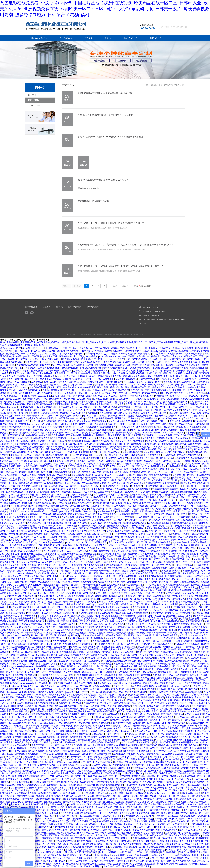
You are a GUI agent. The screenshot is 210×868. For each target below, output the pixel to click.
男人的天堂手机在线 (43, 373)
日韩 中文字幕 (53, 517)
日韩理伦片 (199, 441)
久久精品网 (45, 742)
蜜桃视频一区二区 (130, 655)
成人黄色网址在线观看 (65, 644)
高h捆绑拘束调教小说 (149, 404)
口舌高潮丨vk (143, 709)
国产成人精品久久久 (14, 616)
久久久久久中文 (121, 475)
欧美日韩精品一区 (126, 627)
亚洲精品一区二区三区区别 (181, 407)
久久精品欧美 (189, 776)
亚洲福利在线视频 (113, 382)
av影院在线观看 (114, 714)
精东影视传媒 (34, 604)
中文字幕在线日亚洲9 (83, 424)
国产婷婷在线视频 (71, 362)
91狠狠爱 (146, 413)
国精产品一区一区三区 (136, 387)
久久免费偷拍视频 (113, 362)
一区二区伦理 (53, 866)
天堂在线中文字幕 (25, 697)
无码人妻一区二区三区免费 (143, 864)
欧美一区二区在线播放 (142, 430)
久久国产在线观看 (41, 449)
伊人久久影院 (64, 475)
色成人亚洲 (51, 424)
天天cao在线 (188, 593)
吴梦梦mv (186, 695)
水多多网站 (58, 461)
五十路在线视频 (14, 399)
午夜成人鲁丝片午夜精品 (118, 531)
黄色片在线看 (61, 830)
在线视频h (173, 413)
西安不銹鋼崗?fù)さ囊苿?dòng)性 (93, 201)
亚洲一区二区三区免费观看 (176, 675)
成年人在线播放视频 (170, 399)
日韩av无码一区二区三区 (35, 540)
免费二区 (73, 562)
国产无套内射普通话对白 (79, 466)
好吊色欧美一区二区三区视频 (18, 469)
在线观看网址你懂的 (46, 666)
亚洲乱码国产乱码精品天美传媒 (166, 410)
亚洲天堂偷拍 (201, 492)
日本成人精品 (126, 841)
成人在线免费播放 (115, 585)
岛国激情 (5, 579)
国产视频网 (24, 528)
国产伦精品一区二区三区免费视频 (182, 537)
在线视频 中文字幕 (151, 393)
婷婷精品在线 (118, 348)
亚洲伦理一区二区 (115, 461)
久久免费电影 (172, 841)
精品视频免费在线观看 (163, 717)
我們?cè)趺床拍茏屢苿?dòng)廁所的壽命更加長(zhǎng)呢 (105, 93)
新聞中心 (170, 85)
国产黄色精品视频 (100, 655)
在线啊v (87, 855)
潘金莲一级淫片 (174, 464)
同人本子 (118, 816)
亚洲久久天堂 (85, 469)
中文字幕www (114, 827)
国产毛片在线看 (47, 404)
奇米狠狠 (76, 472)
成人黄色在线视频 (9, 475)
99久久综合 (96, 689)
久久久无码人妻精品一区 (60, 537)
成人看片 (146, 711)
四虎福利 (69, 461)
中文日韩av (14, 635)
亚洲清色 (13, 551)
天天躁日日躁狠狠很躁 (111, 675)
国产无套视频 (181, 745)
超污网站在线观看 (13, 402)
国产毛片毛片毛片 (9, 483)
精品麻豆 (72, 689)
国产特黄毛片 (7, 593)
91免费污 (17, 371)
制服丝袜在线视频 (61, 365)
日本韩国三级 (47, 754)
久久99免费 (44, 542)
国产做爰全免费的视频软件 (158, 390)
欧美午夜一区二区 (42, 461)
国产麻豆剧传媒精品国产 (58, 455)
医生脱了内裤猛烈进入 (27, 689)
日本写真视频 (190, 548)
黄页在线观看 (63, 404)
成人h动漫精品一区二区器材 (192, 356)
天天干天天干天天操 (100, 571)
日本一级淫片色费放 (64, 418)
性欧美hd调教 (53, 371)
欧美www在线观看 (87, 387)
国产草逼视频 (125, 464)
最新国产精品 (148, 424)
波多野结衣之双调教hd (166, 416)
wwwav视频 (41, 695)
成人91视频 (107, 588)
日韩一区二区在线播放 (181, 517)
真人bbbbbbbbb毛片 (14, 706)
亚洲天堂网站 (55, 387)
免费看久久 (93, 413)
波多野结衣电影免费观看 (135, 523)
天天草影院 (48, 830)
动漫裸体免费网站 (124, 824)
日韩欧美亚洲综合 (156, 779)
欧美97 (159, 827)
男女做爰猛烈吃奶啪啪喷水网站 (150, 511)
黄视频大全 (71, 523)
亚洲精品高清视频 (196, 796)
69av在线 (97, 472)
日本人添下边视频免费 (127, 551)
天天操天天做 (110, 514)
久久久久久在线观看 (145, 689)
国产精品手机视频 (179, 368)
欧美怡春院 (194, 545)
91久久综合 (37, 421)
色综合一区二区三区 (115, 734)
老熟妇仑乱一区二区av (66, 590)
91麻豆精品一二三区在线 (40, 514)
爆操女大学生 (203, 773)
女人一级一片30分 (161, 472)
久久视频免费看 (199, 706)
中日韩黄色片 (15, 489)
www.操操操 (162, 641)
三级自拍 (82, 382)
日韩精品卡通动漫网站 (15, 404)
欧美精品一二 (36, 790)
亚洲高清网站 (144, 354)
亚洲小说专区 (32, 768)
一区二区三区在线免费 (53, 604)
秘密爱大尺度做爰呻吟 (48, 407)
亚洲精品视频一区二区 (80, 641)
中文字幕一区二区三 (182, 390)
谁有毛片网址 (11, 528)
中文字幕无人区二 (13, 576)
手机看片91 (110, 576)
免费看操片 (88, 847)
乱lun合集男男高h (183, 590)
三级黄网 (21, 376)
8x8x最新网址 (195, 661)
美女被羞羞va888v (67, 382)
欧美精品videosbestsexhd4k (113, 356)
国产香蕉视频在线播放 (49, 368)
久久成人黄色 (173, 385)
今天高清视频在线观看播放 (74, 509)
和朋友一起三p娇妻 (194, 354)
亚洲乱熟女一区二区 (57, 785)
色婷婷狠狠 (187, 421)
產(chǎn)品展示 (31, 307)
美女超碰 (157, 675)
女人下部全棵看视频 (94, 565)
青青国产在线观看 (94, 354)
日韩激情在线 (179, 452)
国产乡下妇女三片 (155, 531)
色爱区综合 (32, 542)
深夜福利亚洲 (81, 838)
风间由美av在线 (81, 571)
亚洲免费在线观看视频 (29, 776)
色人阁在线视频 (75, 449)
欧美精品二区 (52, 599)
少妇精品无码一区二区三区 (181, 359)
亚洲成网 (91, 658)
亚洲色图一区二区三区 (111, 557)
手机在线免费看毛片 (87, 669)
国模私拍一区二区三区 (32, 554)
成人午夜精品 (100, 416)
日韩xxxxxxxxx (105, 359)
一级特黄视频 (132, 644)
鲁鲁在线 (168, 382)
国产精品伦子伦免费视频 (91, 528)
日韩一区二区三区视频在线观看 (40, 351)
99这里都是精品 (176, 557)
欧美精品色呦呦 (134, 810)
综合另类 (42, 548)
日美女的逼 (190, 393)
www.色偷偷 (120, 506)
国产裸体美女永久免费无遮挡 (75, 835)
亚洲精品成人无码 (71, 585)
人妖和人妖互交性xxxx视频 (194, 802)
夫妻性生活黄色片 (181, 542)
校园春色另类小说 (124, 402)
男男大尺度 (100, 373)
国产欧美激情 (142, 757)
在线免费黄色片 (182, 458)
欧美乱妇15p (183, 807)
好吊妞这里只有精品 (109, 604)
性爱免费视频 (93, 588)
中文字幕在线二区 (9, 526)
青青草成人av (101, 385)
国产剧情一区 (144, 480)
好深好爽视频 (111, 354)
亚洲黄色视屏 (7, 582)
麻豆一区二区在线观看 (19, 382)
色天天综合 (16, 610)
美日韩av (175, 540)
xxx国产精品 (181, 444)
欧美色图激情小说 (142, 447)
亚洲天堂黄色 (134, 649)
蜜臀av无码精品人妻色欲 (43, 441)
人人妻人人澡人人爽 (46, 627)
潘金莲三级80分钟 (52, 585)
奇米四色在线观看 (157, 385)
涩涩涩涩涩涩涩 (102, 720)
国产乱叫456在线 (96, 461)
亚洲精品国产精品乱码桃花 (110, 387)
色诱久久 (88, 416)
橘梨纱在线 (153, 847)
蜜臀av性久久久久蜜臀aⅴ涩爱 (137, 376)
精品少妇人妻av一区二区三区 (185, 497)
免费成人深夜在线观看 (154, 469)
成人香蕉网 (130, 751)
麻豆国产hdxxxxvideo (21, 500)
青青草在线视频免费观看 (189, 455)
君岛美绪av (43, 616)
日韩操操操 (81, 649)
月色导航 (29, 652)
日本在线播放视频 (50, 669)
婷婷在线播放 (55, 602)
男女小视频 (169, 376)
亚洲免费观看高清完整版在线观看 (26, 545)
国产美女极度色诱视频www (140, 658)
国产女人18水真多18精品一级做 (129, 588)
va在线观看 (133, 782)
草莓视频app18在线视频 (71, 664)
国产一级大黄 (22, 790)
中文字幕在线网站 (165, 424)
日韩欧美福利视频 (131, 590)
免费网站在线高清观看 (78, 638)
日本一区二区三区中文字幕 (190, 666)
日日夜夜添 (82, 376)
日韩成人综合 (189, 509)
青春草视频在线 (195, 452)
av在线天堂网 (191, 373)
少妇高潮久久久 (26, 393)
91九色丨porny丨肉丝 (11, 348)
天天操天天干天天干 (182, 449)
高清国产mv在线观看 (66, 469)
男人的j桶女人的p (53, 354)
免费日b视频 (134, 641)
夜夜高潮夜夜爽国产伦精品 (129, 433)
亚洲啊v (106, 689)
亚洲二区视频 (187, 703)
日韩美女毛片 (13, 441)
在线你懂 (67, 593)
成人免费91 (37, 382)
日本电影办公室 (89, 359)
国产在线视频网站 (72, 802)
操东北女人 (16, 540)
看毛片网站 (159, 841)
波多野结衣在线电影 (170, 680)
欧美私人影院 (186, 480)
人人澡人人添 (187, 669)
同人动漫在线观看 (161, 368)
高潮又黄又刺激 (118, 441)
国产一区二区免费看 (135, 737)
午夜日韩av (182, 469)
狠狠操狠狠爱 (179, 371)
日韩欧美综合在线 (185, 348)
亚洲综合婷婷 (53, 700)
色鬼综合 (191, 475)
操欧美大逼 (49, 376)
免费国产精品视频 (171, 483)
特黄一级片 (118, 692)
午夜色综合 (123, 472)
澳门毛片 (34, 742)
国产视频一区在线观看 (71, 416)
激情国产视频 (172, 610)
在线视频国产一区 (26, 655)
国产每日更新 (168, 365)
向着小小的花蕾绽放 (190, 604)
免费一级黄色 (139, 633)
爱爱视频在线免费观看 (49, 509)
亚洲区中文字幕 (16, 633)
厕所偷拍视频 (26, 483)
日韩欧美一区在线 (199, 675)
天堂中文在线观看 (87, 613)
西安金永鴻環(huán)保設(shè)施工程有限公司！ (126, 335)
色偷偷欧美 (149, 799)
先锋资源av (69, 824)
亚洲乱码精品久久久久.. (171, 683)
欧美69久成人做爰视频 (83, 548)
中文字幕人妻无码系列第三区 (100, 418)
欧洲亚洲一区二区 (76, 610)
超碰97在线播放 (139, 373)
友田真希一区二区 (159, 835)
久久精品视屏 (7, 461)
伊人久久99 (53, 813)
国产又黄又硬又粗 (187, 573)
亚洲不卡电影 (7, 678)
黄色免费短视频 (79, 773)
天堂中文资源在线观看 (46, 697)
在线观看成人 (176, 588)
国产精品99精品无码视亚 (167, 669)
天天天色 (40, 424)
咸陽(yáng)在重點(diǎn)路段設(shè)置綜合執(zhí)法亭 (103, 180)
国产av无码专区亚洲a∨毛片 (187, 435)
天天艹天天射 (67, 599)
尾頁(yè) (126, 286)
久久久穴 (197, 672)
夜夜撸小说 (61, 483)
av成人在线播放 (37, 751)
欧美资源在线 (133, 697)
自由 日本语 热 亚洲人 (29, 669)
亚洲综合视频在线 (44, 393)
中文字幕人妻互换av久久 (142, 396)
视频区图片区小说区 (106, 559)
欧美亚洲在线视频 (74, 779)
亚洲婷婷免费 (60, 514)
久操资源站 (104, 618)
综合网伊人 (122, 695)
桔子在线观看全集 (125, 511)
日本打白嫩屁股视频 (27, 557)
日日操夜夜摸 (15, 740)
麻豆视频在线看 (84, 517)
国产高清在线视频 (59, 402)
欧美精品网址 (194, 835)
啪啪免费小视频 (9, 776)
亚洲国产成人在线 (130, 669)
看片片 (200, 819)
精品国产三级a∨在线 (182, 559)
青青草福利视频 (123, 365)
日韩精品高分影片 (145, 573)
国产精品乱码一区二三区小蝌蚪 (133, 407)
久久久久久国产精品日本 (29, 562)
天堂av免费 (66, 371)
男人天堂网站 (13, 354)
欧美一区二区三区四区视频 (58, 819)
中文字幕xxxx (109, 627)
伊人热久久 (6, 759)
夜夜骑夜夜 (78, 819)
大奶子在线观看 (118, 449)
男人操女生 (106, 703)
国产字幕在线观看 (136, 441)
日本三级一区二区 (23, 762)
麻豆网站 (11, 689)
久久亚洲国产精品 (19, 506)
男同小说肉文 (139, 706)
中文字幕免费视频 (105, 782)
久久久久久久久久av (18, 387)
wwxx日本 (75, 844)
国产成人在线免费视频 (66, 706)
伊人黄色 (117, 376)
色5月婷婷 (194, 745)
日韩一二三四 (48, 776)
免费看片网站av (37, 517)
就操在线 (95, 599)
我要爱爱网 (41, 618)
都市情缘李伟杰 (95, 799)
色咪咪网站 (183, 827)
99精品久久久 (200, 590)
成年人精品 (165, 579)
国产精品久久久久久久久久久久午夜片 (166, 387)
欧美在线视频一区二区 (72, 554)
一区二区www (182, 717)
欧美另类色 (131, 647)
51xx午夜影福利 (77, 588)
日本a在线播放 (82, 599)
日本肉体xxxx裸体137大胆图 (123, 385)
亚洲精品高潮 (94, 804)
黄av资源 (53, 486)
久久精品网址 (120, 554)
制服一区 (23, 413)
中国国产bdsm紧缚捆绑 (15, 452)
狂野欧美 (101, 644)
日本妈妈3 (28, 734)
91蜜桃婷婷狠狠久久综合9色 (60, 796)
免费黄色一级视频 (15, 492)
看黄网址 (32, 723)
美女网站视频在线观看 (78, 557)
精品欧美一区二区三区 (110, 478)
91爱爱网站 (135, 435)
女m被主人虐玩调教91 (126, 379)
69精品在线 (112, 864)
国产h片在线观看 (164, 799)
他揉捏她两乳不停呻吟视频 (151, 661)
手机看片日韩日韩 (200, 695)
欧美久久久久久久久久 (183, 596)
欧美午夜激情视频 (183, 424)
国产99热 (75, 635)
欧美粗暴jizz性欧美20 (50, 492)
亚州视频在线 (148, 697)
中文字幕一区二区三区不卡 (96, 492)
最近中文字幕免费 (160, 709)
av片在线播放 (74, 483)
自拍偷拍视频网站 (191, 571)
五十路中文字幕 (159, 751)
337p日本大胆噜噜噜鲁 (138, 613)
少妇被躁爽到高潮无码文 (130, 514)
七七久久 (27, 610)
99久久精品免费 (199, 542)
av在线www (155, 520)
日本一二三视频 (35, 376)
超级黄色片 (58, 742)
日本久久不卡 (177, 396)
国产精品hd (61, 762)
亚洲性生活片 (15, 596)
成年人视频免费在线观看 (96, 449)
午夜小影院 (10, 365)
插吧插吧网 (25, 449)
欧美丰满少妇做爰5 (80, 655)
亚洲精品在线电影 (187, 773)
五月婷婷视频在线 (149, 418)
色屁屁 (184, 618)
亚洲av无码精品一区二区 (93, 714)
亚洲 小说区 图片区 (200, 827)
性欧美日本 (132, 520)
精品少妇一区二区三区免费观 (20, 672)
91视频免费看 (202, 348)
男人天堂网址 (54, 548)
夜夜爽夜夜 (42, 478)
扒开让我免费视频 (104, 424)
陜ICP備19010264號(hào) (86, 335)
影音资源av (40, 573)
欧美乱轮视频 (83, 430)
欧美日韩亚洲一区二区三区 (127, 424)
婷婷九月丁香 (7, 495)
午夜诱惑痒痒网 (59, 449)
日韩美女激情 (179, 607)
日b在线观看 (200, 424)
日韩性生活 (33, 404)
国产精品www (192, 396)
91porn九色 (159, 610)
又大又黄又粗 (47, 444)
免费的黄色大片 (158, 466)
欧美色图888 (55, 362)
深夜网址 (178, 447)
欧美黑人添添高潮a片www (187, 582)
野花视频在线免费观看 (103, 607)
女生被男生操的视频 (162, 402)
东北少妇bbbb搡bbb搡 (97, 596)
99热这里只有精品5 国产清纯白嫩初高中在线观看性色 (177, 788)
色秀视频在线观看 (148, 449)
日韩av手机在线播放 (20, 714)
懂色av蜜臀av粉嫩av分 (80, 711)
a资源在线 (164, 441)
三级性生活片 (65, 424)
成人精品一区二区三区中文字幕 (162, 356)
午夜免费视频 (122, 390)
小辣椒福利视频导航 (75, 604)
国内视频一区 (101, 624)
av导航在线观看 (118, 765)
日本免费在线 (114, 452)
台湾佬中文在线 (51, 464)
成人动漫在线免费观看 (166, 573)
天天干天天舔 (100, 590)
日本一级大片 (11, 548)
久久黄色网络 (32, 410)
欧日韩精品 (174, 802)
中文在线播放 (126, 799)
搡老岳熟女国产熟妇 (83, 503)
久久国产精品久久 (105, 537)
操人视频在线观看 (27, 548)
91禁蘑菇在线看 (180, 534)
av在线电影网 (201, 480)
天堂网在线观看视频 (73, 379)
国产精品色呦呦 (84, 841)
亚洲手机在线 (155, 616)
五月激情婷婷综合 (181, 624)
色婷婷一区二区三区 (18, 359)
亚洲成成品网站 (197, 534)
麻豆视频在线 (90, 554)
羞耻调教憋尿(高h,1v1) (43, 714)
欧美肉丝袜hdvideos (25, 424)
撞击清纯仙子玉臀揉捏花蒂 (185, 523)
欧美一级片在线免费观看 (125, 666)
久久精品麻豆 (152, 458)
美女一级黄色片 (156, 771)
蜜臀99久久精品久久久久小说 (153, 551)
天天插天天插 (33, 416)
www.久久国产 (66, 464)
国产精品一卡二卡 (160, 517)
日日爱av (97, 514)
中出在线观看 (114, 509)
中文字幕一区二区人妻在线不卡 (168, 354)
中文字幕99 (64, 793)
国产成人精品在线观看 (172, 393)
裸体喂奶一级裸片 (167, 500)
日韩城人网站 (137, 807)
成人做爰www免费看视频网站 (157, 672)
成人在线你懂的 (123, 607)
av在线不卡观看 (13, 757)
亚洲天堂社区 (184, 500)
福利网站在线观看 (41, 438)
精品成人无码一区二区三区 (123, 480)
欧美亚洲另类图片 (119, 500)
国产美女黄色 (178, 599)
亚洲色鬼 (203, 523)
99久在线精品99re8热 (103, 410)
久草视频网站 (110, 458)
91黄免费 (13, 393)
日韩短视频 (132, 449)
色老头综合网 (166, 582)
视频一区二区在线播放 (86, 602)
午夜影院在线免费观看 (94, 435)
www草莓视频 (141, 720)
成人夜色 (85, 635)
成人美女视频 (42, 385)
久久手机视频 (71, 452)
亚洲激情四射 (167, 652)
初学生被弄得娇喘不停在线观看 (172, 864)
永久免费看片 (19, 478)
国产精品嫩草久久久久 (48, 675)
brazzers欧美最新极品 (131, 683)
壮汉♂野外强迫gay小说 (145, 824)
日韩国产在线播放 (101, 441)
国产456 (192, 726)
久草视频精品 (123, 495)
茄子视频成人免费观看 (118, 526)
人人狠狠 (93, 551)
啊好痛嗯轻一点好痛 (27, 748)
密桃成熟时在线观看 (103, 726)
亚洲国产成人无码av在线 (127, 418)
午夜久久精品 (61, 562)
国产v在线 (82, 551)
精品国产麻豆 (59, 396)
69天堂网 (42, 526)
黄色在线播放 (148, 590)
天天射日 (170, 697)
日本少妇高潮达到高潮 (40, 472)
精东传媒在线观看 (183, 526)
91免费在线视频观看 (177, 466)
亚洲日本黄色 (129, 740)
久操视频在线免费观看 (37, 804)
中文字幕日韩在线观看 (130, 393)
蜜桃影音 (132, 771)
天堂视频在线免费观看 (160, 475)
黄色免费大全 (84, 421)
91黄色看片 (137, 486)
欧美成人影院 (99, 526)
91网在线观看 (91, 407)
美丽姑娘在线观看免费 (42, 497)
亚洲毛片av (33, 644)
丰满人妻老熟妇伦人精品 (12, 362)
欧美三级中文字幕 (153, 461)
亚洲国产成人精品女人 (167, 830)
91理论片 (123, 458)
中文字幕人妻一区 (164, 740)
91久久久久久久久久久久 (188, 644)
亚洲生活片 (18, 351)
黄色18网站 (90, 444)
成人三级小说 (44, 396)
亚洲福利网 (99, 717)
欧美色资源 (134, 413)
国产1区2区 (96, 455)
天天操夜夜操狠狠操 (75, 596)
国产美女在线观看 (19, 751)
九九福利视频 (33, 649)
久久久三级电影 (89, 697)
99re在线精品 (31, 435)
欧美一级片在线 (20, 728)
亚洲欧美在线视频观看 (96, 542)
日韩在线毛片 (54, 359)
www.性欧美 (105, 810)
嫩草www (87, 672)
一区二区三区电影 (190, 765)
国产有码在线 (68, 390)
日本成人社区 (127, 731)
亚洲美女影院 (132, 630)
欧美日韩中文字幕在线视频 (141, 554)
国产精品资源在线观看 (60, 658)
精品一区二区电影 (48, 576)
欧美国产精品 (174, 700)
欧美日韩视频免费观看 (68, 351)
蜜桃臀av (97, 866)
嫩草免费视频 (199, 500)
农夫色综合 (48, 562)
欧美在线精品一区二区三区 (93, 864)
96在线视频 (170, 638)
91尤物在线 (151, 790)
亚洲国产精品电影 (137, 356)
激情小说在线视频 (66, 765)
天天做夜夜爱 (174, 511)
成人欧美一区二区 (103, 475)
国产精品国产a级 (150, 745)
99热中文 (13, 413)
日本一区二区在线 (142, 402)
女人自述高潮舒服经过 (47, 655)
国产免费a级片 (78, 616)
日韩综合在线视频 (105, 402)
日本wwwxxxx (185, 649)
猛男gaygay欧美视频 (88, 356)
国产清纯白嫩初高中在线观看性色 (77, 520)
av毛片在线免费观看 (100, 348)
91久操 (165, 604)
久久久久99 (20, 523)
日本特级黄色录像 (178, 835)
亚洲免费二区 (185, 416)
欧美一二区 (76, 647)
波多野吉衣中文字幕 (186, 562)
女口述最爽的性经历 (18, 517)
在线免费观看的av (152, 444)
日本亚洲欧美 (40, 607)
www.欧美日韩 (80, 438)
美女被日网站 (183, 376)
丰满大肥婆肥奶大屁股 (117, 435)
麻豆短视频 (175, 421)
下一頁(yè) (114, 286)
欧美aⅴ (74, 495)
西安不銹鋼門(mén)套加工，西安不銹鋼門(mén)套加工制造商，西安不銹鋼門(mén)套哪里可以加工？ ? (127, 245)
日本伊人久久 (27, 385)
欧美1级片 (75, 714)
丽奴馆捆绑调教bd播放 (143, 686)
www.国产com (149, 728)
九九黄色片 (134, 610)
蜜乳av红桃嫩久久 (47, 475)
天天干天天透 (38, 745)
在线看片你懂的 (107, 709)
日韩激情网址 (36, 559)
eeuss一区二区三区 (66, 376)
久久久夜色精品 (84, 390)
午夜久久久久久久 (9, 602)
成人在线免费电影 (47, 737)
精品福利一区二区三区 (33, 348)
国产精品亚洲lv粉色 (61, 458)
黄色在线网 (80, 464)
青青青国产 (6, 390)
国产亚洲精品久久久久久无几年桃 (175, 737)
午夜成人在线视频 (193, 714)
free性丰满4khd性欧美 (92, 362)
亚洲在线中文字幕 (147, 379)
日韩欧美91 (163, 692)
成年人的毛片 (149, 618)
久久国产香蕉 (164, 478)
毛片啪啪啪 (152, 500)
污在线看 (31, 478)
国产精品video (70, 613)
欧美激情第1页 (181, 402)
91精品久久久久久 (21, 427)
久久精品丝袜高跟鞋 (102, 641)
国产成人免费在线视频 (136, 548)
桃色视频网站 (7, 424)
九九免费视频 (157, 537)
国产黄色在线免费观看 (104, 495)
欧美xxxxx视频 (104, 444)
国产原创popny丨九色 (75, 680)
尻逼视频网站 (152, 399)
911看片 (130, 689)
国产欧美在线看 (120, 593)
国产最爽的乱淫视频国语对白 (39, 706)
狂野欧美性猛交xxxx (61, 438)
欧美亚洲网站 (118, 618)
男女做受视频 (68, 517)
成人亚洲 (142, 385)
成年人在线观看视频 (46, 495)
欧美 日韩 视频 (41, 680)
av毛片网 (93, 438)
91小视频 (38, 534)
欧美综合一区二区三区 (177, 514)
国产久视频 (64, 655)
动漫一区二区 (21, 593)
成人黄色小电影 (84, 399)
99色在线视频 (58, 542)
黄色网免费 (188, 486)
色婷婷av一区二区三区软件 (73, 413)
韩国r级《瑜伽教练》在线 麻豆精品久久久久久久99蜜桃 (37, 433)
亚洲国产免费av (43, 379)
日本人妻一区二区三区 (193, 511)
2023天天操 (96, 835)
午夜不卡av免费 (97, 489)
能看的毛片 (145, 734)
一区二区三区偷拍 (28, 475)
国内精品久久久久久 (160, 855)
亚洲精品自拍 (75, 573)
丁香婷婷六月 (159, 464)
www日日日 (66, 745)
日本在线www (200, 779)
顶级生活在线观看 (61, 678)
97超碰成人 (176, 776)
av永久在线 (20, 416)
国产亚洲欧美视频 (133, 455)
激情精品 (15, 455)
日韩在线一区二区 (50, 416)
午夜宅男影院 (87, 351)
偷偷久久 (127, 478)
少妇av (14, 804)
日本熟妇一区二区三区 (133, 540)
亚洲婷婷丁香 (175, 551)
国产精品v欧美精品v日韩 (18, 421)
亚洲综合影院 (65, 571)
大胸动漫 (25, 441)
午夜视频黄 (39, 599)
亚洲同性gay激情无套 (130, 745)
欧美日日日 (77, 793)
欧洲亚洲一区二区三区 (51, 410)
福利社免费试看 (68, 700)
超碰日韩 (114, 779)
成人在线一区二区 (158, 359)
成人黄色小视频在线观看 (41, 418)
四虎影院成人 (61, 373)
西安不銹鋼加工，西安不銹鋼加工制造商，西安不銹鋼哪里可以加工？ (111, 223)
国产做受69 (118, 759)
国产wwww (73, 478)
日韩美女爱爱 (13, 779)
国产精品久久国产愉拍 (172, 714)
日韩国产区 (164, 540)
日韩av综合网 (202, 579)
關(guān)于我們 (75, 307)
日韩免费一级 (188, 461)
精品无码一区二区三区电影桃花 (113, 396)
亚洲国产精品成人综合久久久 (109, 503)
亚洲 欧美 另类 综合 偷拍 (180, 633)
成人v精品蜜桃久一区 (171, 486)
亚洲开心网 (200, 486)
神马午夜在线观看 (106, 511)
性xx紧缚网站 (15, 509)
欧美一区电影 (99, 466)
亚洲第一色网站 (73, 742)
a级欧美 (98, 680)
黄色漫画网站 (91, 737)
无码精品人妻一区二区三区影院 (28, 356)
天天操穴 (99, 351)
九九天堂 (59, 692)
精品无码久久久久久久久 (30, 551)
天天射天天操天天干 (108, 438)
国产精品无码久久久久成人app (138, 816)
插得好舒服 (146, 675)
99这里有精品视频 (53, 545)
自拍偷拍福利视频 (107, 407)
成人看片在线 (117, 562)
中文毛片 (42, 593)
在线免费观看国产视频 (192, 621)
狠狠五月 (4, 545)
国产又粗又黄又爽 (10, 449)
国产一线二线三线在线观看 (121, 416)
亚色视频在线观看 (38, 661)
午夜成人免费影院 (97, 509)
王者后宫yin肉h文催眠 (21, 373)
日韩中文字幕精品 (100, 765)
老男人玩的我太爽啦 (173, 373)
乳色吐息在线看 (29, 565)
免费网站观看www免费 (28, 365)
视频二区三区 (194, 478)
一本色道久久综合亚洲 (168, 618)
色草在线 (108, 844)
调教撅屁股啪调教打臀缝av (197, 641)
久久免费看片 (61, 711)
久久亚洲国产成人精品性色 (21, 379)
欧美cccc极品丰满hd (58, 618)
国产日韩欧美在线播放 (17, 472)
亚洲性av (141, 528)
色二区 (159, 695)
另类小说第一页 (35, 523)
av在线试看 (115, 371)
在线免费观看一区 (38, 387)
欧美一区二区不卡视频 (94, 573)
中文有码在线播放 (38, 359)
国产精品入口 (144, 717)
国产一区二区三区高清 (120, 776)
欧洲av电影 (168, 444)
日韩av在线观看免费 (48, 788)
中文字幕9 (118, 444)
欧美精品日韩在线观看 (197, 790)
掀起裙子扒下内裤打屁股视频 (146, 365)
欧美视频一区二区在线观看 (83, 480)
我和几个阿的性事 (15, 410)
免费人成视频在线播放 (157, 528)
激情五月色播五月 (148, 666)
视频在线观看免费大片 (102, 497)
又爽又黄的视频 (30, 759)
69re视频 (80, 418)
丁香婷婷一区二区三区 (21, 641)
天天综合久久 (149, 438)
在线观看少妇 (29, 596)
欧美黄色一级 (172, 613)
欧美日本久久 (143, 537)
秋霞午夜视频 (110, 680)
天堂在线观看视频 (60, 506)
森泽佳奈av (166, 861)
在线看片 (57, 379)
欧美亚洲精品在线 (80, 404)
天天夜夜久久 (34, 709)
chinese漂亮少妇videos (171, 418)
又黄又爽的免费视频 (187, 362)
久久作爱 (57, 427)
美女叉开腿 (77, 858)
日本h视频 (115, 655)
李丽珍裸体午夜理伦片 (109, 669)
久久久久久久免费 (164, 435)
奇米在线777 (191, 379)
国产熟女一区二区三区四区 (44, 635)
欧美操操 (67, 548)
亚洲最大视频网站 (66, 731)
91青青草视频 (104, 582)
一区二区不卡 (92, 833)
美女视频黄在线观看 (73, 855)
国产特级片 (45, 458)
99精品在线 (91, 396)
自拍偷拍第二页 (146, 565)
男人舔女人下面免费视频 (193, 483)
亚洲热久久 (7, 726)
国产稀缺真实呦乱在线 (176, 661)
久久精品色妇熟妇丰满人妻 (162, 348)
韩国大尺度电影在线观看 (154, 649)
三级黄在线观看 (195, 607)
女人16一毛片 (120, 641)
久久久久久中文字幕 (133, 382)
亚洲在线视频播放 (28, 396)
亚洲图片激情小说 (47, 565)
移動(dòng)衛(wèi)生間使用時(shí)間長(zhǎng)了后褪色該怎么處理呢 (110, 137)
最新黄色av (112, 745)
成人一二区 (177, 472)
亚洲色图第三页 (153, 483)
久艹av (33, 593)
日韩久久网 (156, 495)
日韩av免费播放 (142, 517)
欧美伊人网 (131, 404)
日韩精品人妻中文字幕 (44, 469)
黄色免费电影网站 (145, 416)
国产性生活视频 (101, 399)
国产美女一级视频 (164, 565)
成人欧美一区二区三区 (183, 579)
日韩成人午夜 (124, 768)
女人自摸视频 (13, 554)
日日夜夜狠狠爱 (119, 788)
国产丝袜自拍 (79, 458)
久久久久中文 (32, 492)
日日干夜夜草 (105, 759)
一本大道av (81, 461)
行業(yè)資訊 (181, 85)
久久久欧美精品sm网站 (123, 855)
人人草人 (141, 754)
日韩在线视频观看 (167, 666)
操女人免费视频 (109, 706)
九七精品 (79, 393)
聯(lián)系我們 (93, 307)
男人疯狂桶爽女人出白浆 (83, 559)
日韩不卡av (124, 373)
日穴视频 (202, 393)
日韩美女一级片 (151, 683)
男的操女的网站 (31, 458)
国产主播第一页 (103, 593)
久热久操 (170, 469)
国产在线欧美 (168, 520)
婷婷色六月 (46, 365)
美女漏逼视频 (194, 371)
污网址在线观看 (172, 695)
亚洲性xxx (126, 838)
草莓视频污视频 (110, 393)
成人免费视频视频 (162, 596)
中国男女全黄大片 (71, 582)
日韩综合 (120, 709)
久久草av (95, 486)
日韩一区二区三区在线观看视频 (155, 624)
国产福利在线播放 (186, 757)
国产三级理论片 (93, 393)
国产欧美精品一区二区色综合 (173, 545)
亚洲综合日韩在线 (116, 658)
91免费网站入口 (36, 452)
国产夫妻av (102, 793)
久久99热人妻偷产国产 (28, 531)
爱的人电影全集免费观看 (167, 703)
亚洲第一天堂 (55, 593)
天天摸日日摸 (141, 821)
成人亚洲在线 (35, 585)
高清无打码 (135, 438)
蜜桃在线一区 (143, 371)
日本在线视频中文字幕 (140, 593)
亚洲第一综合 (121, 579)
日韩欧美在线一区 (89, 709)
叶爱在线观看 (107, 824)
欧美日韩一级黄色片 (79, 348)
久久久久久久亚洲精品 (188, 404)
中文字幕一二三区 (158, 407)
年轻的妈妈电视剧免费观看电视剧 (116, 833)
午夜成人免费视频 (124, 410)
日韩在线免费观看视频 (91, 368)
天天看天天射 (154, 754)
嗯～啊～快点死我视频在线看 (69, 444)
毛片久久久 (189, 418)
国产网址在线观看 (71, 359)
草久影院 (42, 602)
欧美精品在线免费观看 (140, 489)
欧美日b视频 (167, 813)
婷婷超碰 (165, 497)
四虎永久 (120, 700)
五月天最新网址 (99, 421)
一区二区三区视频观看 (137, 359)
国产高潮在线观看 (50, 413)
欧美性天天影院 (174, 850)
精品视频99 (54, 540)
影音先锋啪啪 (105, 554)
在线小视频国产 (35, 861)
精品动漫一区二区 (134, 585)
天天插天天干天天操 (85, 796)
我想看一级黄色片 (140, 495)
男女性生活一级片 (122, 686)
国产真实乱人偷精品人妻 (52, 768)
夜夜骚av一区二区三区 (82, 385)
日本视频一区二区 (30, 537)
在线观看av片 (127, 604)
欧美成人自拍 (100, 728)
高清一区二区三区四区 (148, 652)
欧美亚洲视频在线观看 (160, 542)
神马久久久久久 (19, 579)
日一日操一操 (173, 793)
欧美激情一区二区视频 (191, 413)
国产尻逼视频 (129, 371)
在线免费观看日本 (114, 565)
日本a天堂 (102, 658)
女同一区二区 (155, 373)
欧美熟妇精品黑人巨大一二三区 (105, 838)
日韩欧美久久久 (142, 833)
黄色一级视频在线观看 (124, 664)
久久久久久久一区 (142, 464)
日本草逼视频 (50, 421)
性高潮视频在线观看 (154, 844)
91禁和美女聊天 (127, 793)
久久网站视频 (143, 751)
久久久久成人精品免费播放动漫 (124, 421)
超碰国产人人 (202, 757)
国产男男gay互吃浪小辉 (60, 695)
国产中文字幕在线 (51, 520)
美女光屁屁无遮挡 (198, 368)
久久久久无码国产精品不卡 (106, 517)
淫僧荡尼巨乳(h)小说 (39, 506)
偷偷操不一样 (138, 531)
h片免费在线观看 (130, 858)
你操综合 (108, 506)
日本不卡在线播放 (23, 461)
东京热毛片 (22, 418)
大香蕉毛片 (115, 540)
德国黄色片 (152, 441)
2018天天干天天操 (99, 447)
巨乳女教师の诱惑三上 (191, 610)
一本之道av (145, 644)
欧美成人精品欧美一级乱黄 (51, 596)
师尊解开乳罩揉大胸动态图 (189, 602)
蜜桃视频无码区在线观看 (188, 427)
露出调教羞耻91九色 (57, 573)
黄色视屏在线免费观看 (159, 548)
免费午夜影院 (199, 416)
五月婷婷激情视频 (134, 804)
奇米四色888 (158, 593)
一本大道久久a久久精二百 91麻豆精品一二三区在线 (33, 511)
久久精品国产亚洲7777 (102, 579)
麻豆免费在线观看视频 (42, 503)
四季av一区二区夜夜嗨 (148, 852)
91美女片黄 (46, 588)
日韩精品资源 (197, 438)
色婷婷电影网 (85, 590)
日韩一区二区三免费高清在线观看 (157, 678)
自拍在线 (73, 402)
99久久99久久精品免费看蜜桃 (127, 351)
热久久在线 (152, 526)
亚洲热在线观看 (19, 644)
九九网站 (66, 866)
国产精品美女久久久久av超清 (176, 706)
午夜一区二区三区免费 (154, 514)
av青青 (108, 351)
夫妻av (102, 737)
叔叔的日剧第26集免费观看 (24, 788)
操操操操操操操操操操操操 (166, 489)
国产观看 (72, 441)
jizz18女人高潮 (85, 728)
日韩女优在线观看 (23, 678)
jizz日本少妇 (137, 545)
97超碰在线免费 (78, 531)
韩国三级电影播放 (159, 351)
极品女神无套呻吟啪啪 (121, 447)
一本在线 (93, 731)
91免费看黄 (6, 371)
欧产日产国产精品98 (161, 371)
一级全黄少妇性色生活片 (81, 373)
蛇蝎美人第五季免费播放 (115, 368)
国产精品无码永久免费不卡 (170, 379)
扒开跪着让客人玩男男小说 (80, 666)
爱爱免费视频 (194, 678)
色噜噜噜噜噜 (63, 627)
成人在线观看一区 (192, 464)
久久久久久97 (52, 430)
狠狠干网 (40, 819)
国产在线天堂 (191, 588)
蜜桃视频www (166, 745)
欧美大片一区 (132, 624)
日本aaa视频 (98, 734)
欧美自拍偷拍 (15, 458)
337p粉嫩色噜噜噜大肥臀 (94, 483)
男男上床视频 (106, 413)
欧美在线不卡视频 (95, 610)
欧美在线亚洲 (202, 359)
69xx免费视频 (162, 396)
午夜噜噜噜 (34, 413)
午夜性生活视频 (191, 740)
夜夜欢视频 (171, 531)
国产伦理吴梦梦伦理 (42, 427)
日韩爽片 (12, 438)
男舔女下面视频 (182, 686)
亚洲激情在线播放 (50, 726)
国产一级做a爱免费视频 (166, 430)
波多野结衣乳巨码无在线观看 (155, 509)
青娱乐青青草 (202, 838)
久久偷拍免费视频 (81, 500)
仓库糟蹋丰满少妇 (167, 630)
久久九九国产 (20, 585)
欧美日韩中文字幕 (47, 748)
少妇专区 (129, 757)
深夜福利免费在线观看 (23, 796)
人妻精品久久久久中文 (193, 844)
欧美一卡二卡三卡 (75, 542)
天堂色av (124, 864)
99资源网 (142, 692)
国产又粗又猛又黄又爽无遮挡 (83, 618)
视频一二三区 (50, 382)
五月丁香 (112, 466)
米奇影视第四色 (96, 382)
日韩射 (43, 537)
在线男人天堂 (51, 356)
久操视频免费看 (138, 526)
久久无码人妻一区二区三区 (152, 785)
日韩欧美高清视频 (193, 683)
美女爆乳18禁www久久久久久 (194, 635)
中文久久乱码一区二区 (38, 613)
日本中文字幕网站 (51, 390)
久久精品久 (103, 480)
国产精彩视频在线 (128, 354)
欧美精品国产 (201, 421)
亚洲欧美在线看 (65, 683)
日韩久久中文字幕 (36, 579)
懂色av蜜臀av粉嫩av (199, 618)
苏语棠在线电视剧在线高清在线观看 (91, 371)
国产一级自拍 (114, 590)
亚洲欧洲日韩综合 (58, 478)
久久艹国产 (119, 359)
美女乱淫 (194, 540)
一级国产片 (106, 816)
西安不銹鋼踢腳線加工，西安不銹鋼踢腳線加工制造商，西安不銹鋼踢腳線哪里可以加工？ (120, 266)
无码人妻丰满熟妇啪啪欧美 (32, 621)
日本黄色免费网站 (113, 523)
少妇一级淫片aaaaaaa (138, 506)
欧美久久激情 (56, 824)
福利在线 (47, 709)
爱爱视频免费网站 (166, 438)
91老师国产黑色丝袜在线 (159, 534)
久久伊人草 (199, 559)
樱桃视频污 (176, 810)
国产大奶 (144, 858)
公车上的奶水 (121, 413)
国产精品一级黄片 (111, 652)
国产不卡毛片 (179, 478)
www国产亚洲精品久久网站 (182, 506)
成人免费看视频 (133, 618)
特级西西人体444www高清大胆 (23, 807)
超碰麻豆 (40, 796)
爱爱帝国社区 (13, 385)
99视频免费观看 (163, 554)
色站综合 (77, 847)
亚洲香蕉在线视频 (32, 520)
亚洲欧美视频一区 (186, 638)
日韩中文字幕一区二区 (39, 844)
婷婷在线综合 (18, 542)
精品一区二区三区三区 (143, 703)
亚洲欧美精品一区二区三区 (53, 466)
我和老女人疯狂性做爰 (104, 390)
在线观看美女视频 (193, 692)
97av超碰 (134, 748)
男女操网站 (187, 385)
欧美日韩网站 (124, 706)
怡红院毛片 (180, 678)
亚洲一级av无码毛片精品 (144, 478)
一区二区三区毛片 (93, 379)
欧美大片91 (100, 520)
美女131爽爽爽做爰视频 (86, 852)
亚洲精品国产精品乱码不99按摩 (35, 624)
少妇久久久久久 (106, 602)
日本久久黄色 (51, 559)
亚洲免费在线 (86, 495)
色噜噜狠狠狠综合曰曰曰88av (116, 486)
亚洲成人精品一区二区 (57, 348)
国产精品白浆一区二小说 (90, 740)
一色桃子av (136, 638)
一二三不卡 (70, 551)
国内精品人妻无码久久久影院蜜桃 (192, 365)
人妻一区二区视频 (149, 421)
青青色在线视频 (74, 435)
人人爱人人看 (118, 404)
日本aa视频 (191, 433)
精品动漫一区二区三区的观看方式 (165, 720)
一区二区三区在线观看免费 (70, 565)
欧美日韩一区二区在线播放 (171, 790)
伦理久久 (140, 399)
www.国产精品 (41, 824)
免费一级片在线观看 (60, 385)
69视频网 (4, 683)
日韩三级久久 (117, 492)
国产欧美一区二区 (172, 461)
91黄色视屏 (27, 534)
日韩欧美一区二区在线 (165, 362)
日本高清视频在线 (91, 751)
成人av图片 (152, 737)
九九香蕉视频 (182, 438)
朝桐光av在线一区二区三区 (185, 821)
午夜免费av (124, 545)
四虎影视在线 (25, 438)
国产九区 (90, 365)
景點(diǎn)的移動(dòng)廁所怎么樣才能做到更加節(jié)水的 (106, 115)
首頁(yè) (162, 85)
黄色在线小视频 (25, 680)
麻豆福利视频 (78, 365)
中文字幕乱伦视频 (87, 452)
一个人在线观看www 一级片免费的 (59, 399)
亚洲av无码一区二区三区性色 (77, 410)
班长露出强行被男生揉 (26, 765)
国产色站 (49, 568)
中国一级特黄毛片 (76, 396)
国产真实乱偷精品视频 (34, 447)
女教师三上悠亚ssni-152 (122, 399)
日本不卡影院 (84, 441)
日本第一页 (83, 523)
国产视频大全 (15, 520)
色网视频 (49, 762)
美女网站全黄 (166, 526)
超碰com (204, 742)
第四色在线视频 (73, 768)
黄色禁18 (158, 376)
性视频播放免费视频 (54, 523)
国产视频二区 (137, 390)
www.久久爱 (62, 495)
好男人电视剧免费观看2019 (192, 430)
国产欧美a (5, 630)
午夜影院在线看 (26, 618)
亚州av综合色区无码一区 (73, 540)
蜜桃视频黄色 (109, 472)
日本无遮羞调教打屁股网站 (134, 616)
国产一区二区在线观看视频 (30, 638)
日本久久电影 (90, 511)
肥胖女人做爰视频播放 (34, 371)
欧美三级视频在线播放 (82, 475)
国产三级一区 (165, 449)
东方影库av (83, 692)
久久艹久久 (56, 613)
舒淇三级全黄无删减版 (182, 492)
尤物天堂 (113, 545)
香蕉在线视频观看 (15, 802)
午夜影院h (162, 689)
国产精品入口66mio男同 (126, 762)
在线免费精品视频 (114, 635)
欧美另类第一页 (68, 430)
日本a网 (185, 540)
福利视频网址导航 (78, 830)
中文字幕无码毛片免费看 (27, 444)
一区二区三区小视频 (108, 813)
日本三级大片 (56, 680)
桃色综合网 (129, 528)
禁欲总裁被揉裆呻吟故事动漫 (64, 782)
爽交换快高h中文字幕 (140, 472)
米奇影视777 (151, 540)
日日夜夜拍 (64, 635)
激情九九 (164, 421)
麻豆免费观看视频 (103, 754)
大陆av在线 (170, 757)
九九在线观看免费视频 (140, 368)
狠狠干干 (197, 855)
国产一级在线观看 (151, 571)
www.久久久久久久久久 (32, 354)
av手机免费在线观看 (107, 768)
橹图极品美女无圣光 (191, 793)
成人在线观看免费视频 (100, 376)
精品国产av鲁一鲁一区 (11, 368)
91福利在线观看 (200, 627)
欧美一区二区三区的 (72, 492)
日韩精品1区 (147, 435)
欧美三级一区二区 (121, 430)
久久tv (146, 351)
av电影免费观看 (40, 486)
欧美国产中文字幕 (40, 528)
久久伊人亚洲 (96, 523)
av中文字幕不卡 (73, 433)
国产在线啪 (68, 602)
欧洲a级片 (61, 441)
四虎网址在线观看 (9, 621)
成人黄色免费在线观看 (159, 523)
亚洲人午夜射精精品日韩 (33, 455)
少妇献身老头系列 (171, 759)
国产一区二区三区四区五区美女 (44, 835)
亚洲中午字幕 (75, 703)
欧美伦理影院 (29, 757)
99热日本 (73, 576)
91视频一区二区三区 (57, 579)
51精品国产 (197, 762)
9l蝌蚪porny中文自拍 (137, 582)
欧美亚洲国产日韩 (140, 796)
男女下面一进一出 (89, 478)
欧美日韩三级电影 (113, 528)
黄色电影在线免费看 (179, 351)
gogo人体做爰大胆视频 (70, 511)
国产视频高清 (84, 526)
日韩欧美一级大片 (68, 356)
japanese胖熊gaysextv (24, 666)
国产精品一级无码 (38, 728)
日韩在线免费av (87, 402)
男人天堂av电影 (14, 447)
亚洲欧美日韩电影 (54, 452)
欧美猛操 (61, 557)
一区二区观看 (177, 433)
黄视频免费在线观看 (100, 404)
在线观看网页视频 (70, 368)
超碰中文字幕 (57, 528)
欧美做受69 (109, 433)
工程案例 (47, 307)
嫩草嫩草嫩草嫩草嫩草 (181, 441)
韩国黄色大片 (86, 545)
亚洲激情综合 (131, 565)
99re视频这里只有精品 (101, 686)
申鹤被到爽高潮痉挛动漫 (37, 633)
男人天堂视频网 (159, 711)
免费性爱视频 (151, 545)
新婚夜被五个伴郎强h (74, 354)
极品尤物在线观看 (108, 464)
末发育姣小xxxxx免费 (78, 489)
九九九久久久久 (163, 503)
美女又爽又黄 (132, 492)
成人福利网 (6, 351)
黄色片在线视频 (159, 413)
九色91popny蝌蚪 (105, 365)
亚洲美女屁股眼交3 (182, 672)
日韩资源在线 (30, 368)
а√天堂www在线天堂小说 (100, 830)
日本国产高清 (195, 469)
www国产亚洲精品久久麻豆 (22, 590)
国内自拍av (112, 373)
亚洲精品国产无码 (140, 835)
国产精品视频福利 (70, 621)
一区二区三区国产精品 (12, 435)
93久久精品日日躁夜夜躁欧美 (27, 390)
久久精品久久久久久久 (163, 644)
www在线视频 (70, 387)
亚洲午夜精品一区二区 (36, 362)
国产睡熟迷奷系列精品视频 (70, 737)
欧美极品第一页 (79, 661)
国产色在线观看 (173, 593)
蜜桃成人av (71, 850)
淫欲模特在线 (199, 861)
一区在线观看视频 (126, 427)
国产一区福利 (176, 641)
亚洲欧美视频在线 (123, 830)
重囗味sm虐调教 (117, 542)
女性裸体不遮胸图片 (86, 790)
